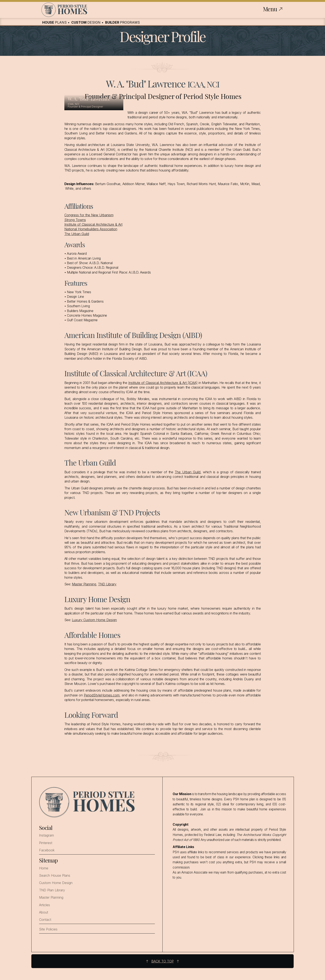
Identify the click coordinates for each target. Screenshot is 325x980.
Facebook (47, 850)
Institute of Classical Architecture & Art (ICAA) (163, 383)
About (44, 912)
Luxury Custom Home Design (94, 620)
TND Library (107, 584)
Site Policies (48, 929)
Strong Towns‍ (75, 220)
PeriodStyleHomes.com (102, 695)
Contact (45, 920)
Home (44, 868)
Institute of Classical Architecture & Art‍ (93, 224)
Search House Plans (55, 876)
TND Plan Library (52, 890)
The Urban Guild (77, 234)
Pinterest (46, 843)
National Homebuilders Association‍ (91, 229)
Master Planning (84, 584)
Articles (45, 905)
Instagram (47, 835)
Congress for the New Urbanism (89, 215)
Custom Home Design (56, 883)
